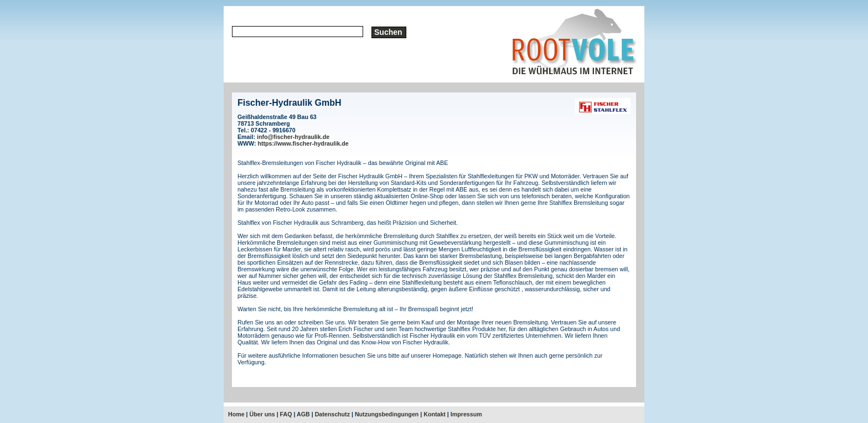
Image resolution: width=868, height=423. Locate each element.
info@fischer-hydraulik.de (293, 137)
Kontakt (435, 414)
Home (236, 414)
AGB (303, 414)
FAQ (286, 414)
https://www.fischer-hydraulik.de (303, 143)
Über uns (262, 414)
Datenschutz (332, 414)
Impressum (466, 414)
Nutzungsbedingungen (387, 414)
